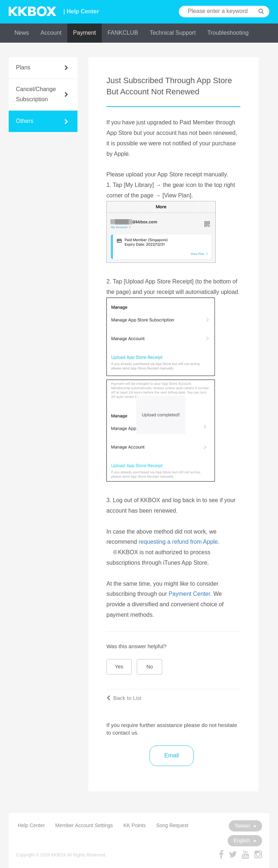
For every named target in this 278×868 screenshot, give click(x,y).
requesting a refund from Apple (178, 542)
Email (172, 755)
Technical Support (172, 33)
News (22, 33)
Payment (85, 33)
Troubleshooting (228, 33)
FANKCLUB (123, 33)
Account (51, 33)
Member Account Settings (84, 825)
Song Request (172, 825)
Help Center (31, 825)
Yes (119, 667)
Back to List (124, 698)
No (150, 667)
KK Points (134, 825)
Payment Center (189, 594)
